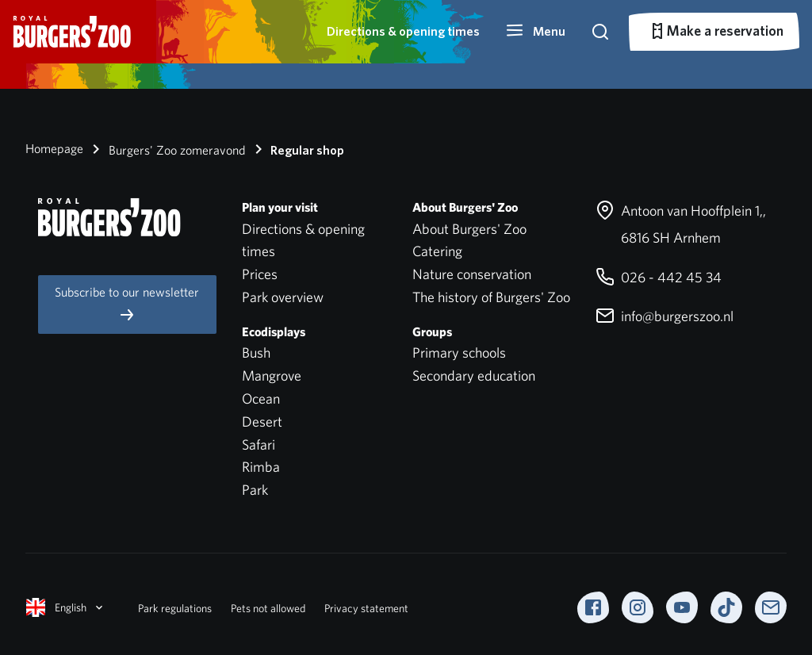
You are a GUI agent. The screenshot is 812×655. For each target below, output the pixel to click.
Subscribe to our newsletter (127, 304)
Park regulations (175, 608)
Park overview (283, 297)
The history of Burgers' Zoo (491, 297)
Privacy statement (366, 608)
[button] (535, 32)
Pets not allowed (268, 608)
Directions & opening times (403, 31)
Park (255, 490)
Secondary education (474, 375)
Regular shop (297, 149)
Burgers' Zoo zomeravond (166, 149)
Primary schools (459, 352)
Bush (256, 352)
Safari (259, 444)
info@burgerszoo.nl (665, 316)
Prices (260, 274)
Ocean (261, 398)
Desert (262, 421)
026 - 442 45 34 (659, 277)
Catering (437, 251)
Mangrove (272, 375)
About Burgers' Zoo (469, 229)
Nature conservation (472, 274)
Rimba (261, 467)
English (66, 607)
